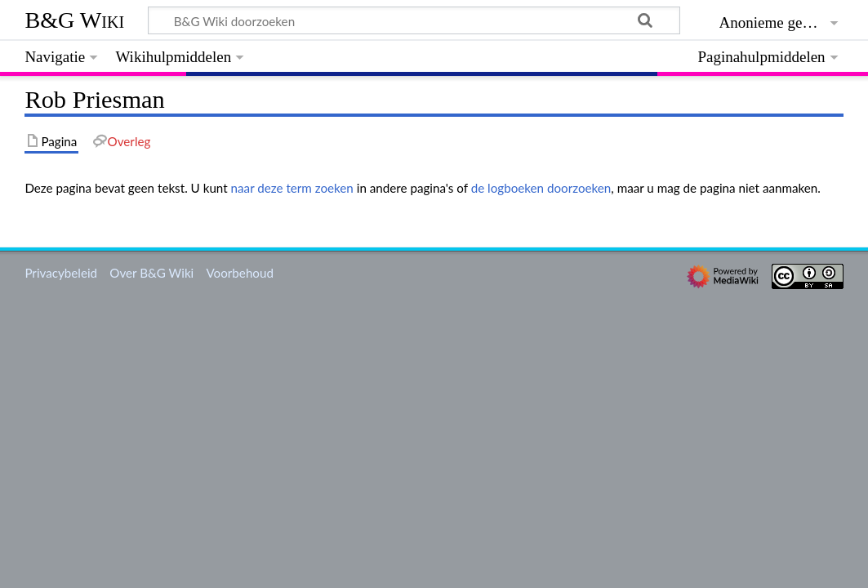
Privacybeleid (61, 273)
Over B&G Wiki (151, 273)
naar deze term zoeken (292, 188)
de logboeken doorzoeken (541, 188)
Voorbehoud (239, 273)
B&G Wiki (74, 20)
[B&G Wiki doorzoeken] (414, 20)
